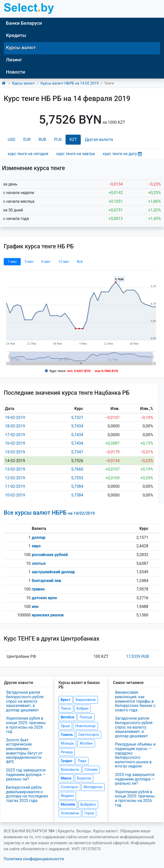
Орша (65, 726)
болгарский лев (47, 581)
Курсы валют (21, 48)
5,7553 (77, 478)
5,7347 (77, 452)
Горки (89, 813)
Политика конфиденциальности (34, 859)
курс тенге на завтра (76, 154)
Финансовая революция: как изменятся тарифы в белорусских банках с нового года (135, 701)
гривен (38, 589)
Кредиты (16, 35)
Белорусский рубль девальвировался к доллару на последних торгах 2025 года (27, 794)
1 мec (12, 262)
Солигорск (70, 787)
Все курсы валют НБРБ (49, 513)
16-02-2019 (15, 443)
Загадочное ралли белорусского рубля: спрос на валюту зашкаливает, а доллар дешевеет (25, 701)
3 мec (29, 262)
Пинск (66, 708)
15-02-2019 (15, 452)
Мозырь (68, 743)
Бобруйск (88, 804)
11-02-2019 (15, 486)
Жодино (67, 796)
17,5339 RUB (137, 656)
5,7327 (77, 418)
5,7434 (77, 426)
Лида (82, 761)
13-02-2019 (15, 469)
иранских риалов (48, 615)
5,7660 (77, 469)
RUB (42, 140)
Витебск (68, 717)
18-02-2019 (15, 426)
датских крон (44, 598)
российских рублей (50, 555)
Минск (66, 778)
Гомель (67, 735)
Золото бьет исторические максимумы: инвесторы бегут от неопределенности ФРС (24, 751)
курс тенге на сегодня (28, 154)
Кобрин (82, 708)
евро (36, 546)
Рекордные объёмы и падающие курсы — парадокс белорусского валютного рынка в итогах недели (135, 755)
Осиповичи (70, 813)
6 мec (46, 262)
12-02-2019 (15, 478)
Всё (80, 262)
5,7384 (77, 486)
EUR (27, 140)
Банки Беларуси (24, 23)
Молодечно (93, 787)
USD (11, 140)
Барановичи (86, 700)
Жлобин (86, 743)
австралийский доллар (53, 572)
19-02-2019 (15, 418)
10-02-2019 (15, 495)
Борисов (84, 778)
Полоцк (86, 717)
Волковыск (70, 770)
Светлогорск (89, 735)
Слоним (91, 770)
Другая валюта (99, 140)
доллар (39, 537)
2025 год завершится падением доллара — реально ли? (26, 774)
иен (35, 607)
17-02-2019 (15, 435)
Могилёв (68, 804)
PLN (58, 140)
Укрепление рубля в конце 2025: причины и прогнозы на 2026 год (26, 725)
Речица (67, 752)
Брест (66, 700)
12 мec (64, 262)
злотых (39, 563)
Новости (16, 72)
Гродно (67, 761)
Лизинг (14, 60)
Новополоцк (85, 726)
